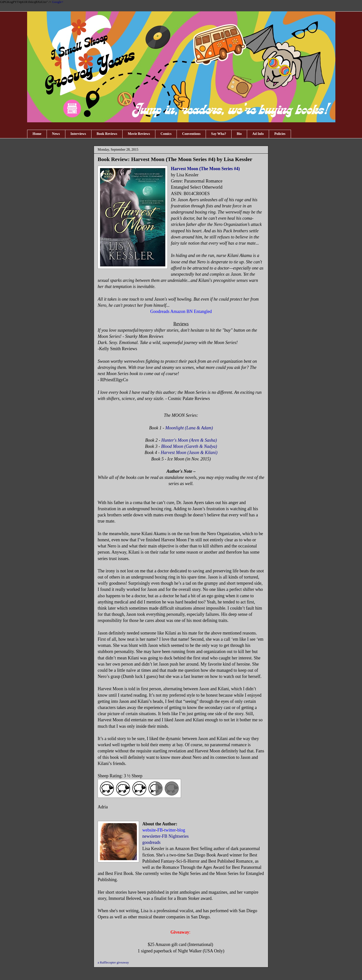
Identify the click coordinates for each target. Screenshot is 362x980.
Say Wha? (219, 134)
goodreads (151, 842)
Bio (239, 134)
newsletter (151, 836)
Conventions (191, 134)
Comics (166, 134)
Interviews (78, 134)
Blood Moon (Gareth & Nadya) (189, 446)
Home (37, 134)
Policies (280, 134)
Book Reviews (107, 134)
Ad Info (258, 134)
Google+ (58, 2)
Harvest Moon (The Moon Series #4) (205, 169)
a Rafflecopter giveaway (113, 962)
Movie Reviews (139, 134)
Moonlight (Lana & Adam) (189, 428)
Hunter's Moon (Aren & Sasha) (189, 440)
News (56, 134)
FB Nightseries (175, 836)
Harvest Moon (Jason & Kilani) (189, 453)
